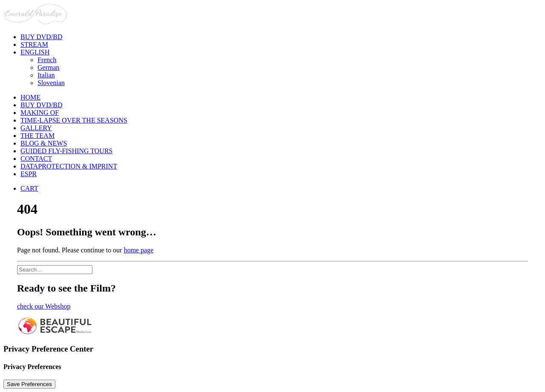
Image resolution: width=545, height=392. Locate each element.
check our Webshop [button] (44, 306)
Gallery (36, 128)
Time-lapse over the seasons (74, 120)
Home (30, 97)
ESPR (29, 174)
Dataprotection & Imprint (69, 166)
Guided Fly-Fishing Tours (67, 151)
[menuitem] (281, 37)
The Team (37, 136)
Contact (36, 159)
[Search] (55, 269)
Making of (40, 113)
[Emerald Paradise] (272, 15)
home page (139, 250)
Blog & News (44, 143)
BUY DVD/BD (42, 105)
